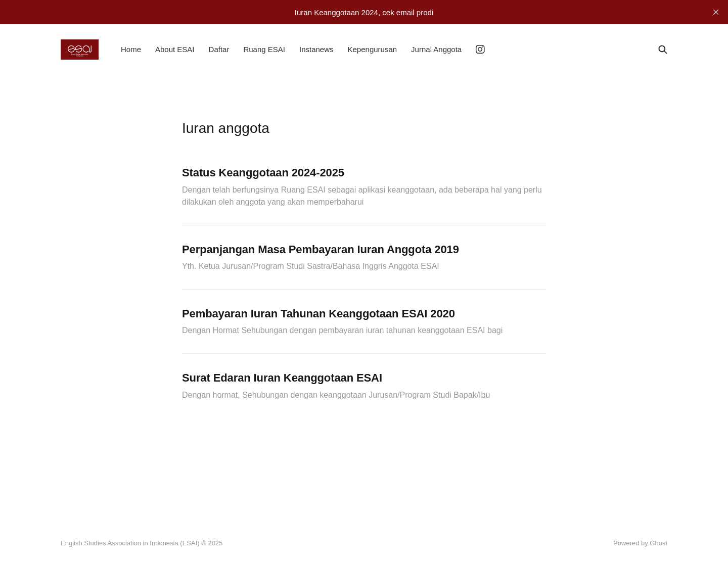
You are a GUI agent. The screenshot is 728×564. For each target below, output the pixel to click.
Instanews (316, 49)
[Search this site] (663, 50)
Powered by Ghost (640, 543)
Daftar (219, 49)
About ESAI (175, 49)
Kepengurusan (373, 49)
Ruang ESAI (264, 49)
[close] (716, 12)
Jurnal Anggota (436, 49)
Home (131, 49)
